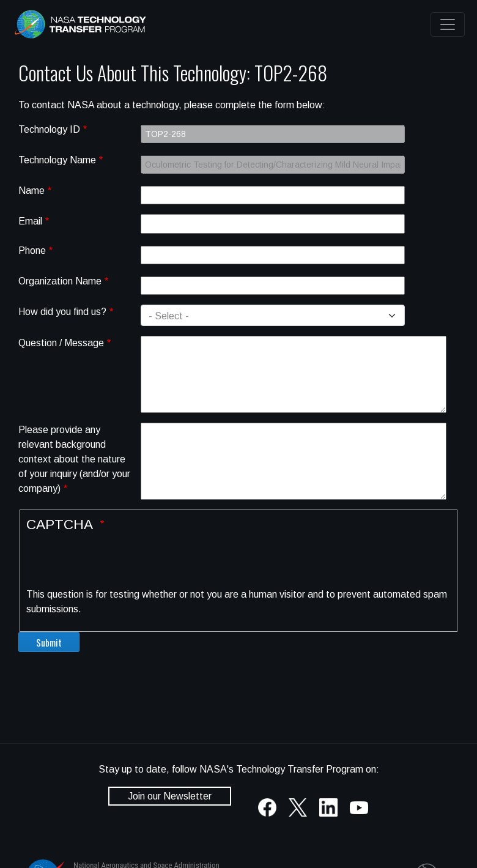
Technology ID (49, 129)
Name (31, 191)
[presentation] (119, 563)
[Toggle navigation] (448, 24)
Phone (32, 250)
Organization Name (60, 281)
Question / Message (61, 343)
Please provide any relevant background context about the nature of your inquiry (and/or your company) (74, 459)
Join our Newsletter (170, 796)
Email (30, 221)
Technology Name (57, 160)
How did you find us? (62, 312)
